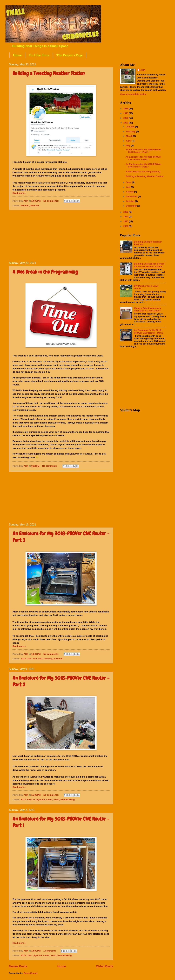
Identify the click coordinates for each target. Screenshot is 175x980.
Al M (143, 70)
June (129, 182)
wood (56, 799)
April (129, 141)
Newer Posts (18, 966)
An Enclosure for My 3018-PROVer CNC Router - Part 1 (143, 151)
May (128, 145)
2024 (126, 217)
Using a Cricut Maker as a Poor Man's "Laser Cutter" (148, 309)
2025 (126, 221)
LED (40, 659)
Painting (48, 659)
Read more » (19, 193)
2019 (126, 113)
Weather (35, 205)
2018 (126, 109)
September (132, 196)
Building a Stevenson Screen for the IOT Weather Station (149, 265)
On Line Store (39, 55)
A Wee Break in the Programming (45, 272)
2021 (126, 123)
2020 (126, 118)
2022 (126, 212)
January (130, 127)
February (131, 131)
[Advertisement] (61, 236)
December (132, 206)
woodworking (68, 799)
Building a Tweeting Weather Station (49, 73)
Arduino (25, 205)
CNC (29, 659)
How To (31, 799)
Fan (35, 659)
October (130, 201)
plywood (58, 659)
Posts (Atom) (30, 973)
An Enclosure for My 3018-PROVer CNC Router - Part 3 (143, 165)
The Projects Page (70, 55)
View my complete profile (133, 94)
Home (17, 55)
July (128, 187)
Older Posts (105, 966)
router (49, 799)
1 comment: (50, 951)
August (130, 192)
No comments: (51, 201)
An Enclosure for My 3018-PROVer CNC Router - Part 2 (143, 158)
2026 (126, 226)
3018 (23, 659)
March (130, 136)
